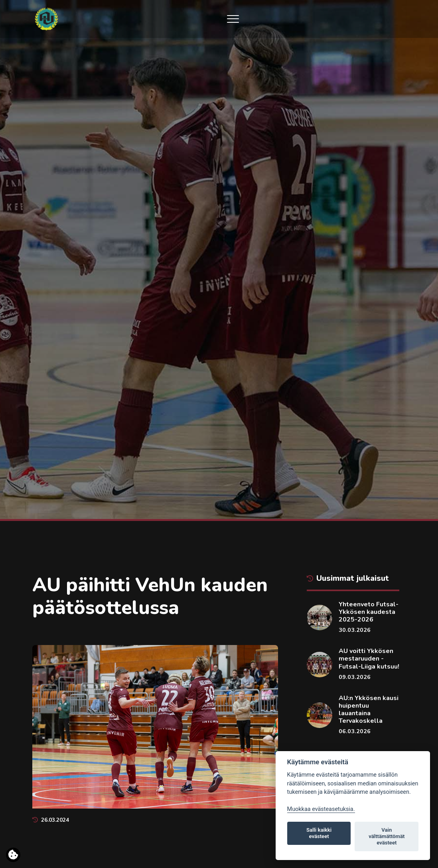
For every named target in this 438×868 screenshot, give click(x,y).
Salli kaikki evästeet (319, 833)
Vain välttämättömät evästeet (387, 836)
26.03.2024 (51, 820)
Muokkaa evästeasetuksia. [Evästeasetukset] (321, 809)
